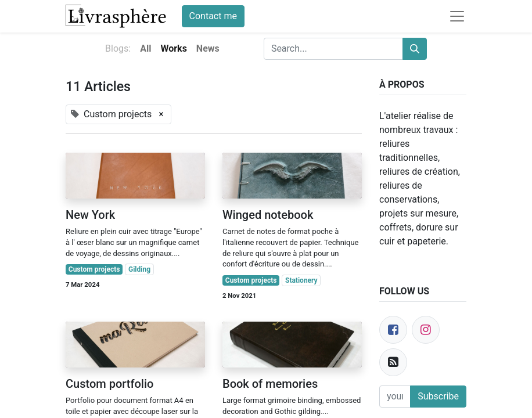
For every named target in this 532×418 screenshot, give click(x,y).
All (145, 48)
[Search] (415, 49)
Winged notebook (268, 215)
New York (90, 215)
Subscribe (438, 396)
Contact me (213, 16)
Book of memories (270, 384)
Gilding (139, 269)
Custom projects (94, 269)
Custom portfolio (109, 384)
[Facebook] (393, 330)
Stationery (301, 280)
